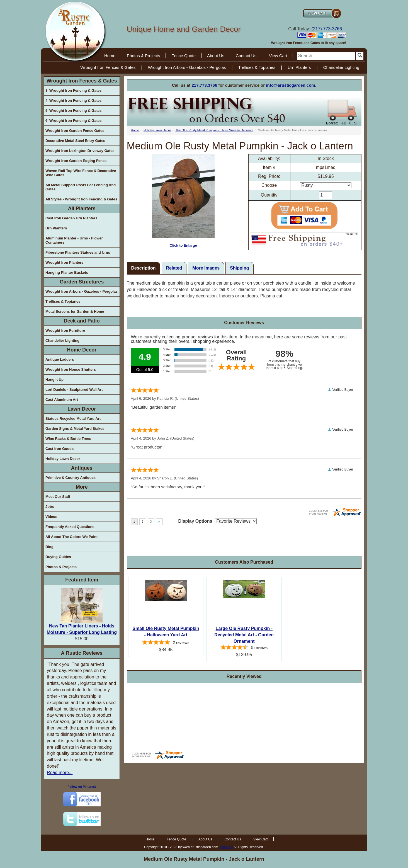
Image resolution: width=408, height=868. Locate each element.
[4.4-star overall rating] (244, 648)
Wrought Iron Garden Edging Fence (76, 161)
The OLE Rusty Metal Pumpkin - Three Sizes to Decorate (214, 130)
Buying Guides (58, 557)
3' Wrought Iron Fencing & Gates (73, 90)
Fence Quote (184, 56)
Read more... (60, 773)
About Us (216, 56)
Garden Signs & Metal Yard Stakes (75, 429)
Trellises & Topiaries (257, 67)
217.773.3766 (205, 85)
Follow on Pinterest (82, 787)
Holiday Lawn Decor (63, 459)
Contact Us (246, 56)
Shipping (239, 268)
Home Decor (82, 350)
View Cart (278, 56)
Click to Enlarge (183, 201)
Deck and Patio (82, 321)
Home (110, 56)
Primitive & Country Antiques (71, 478)
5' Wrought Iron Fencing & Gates (73, 111)
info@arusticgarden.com (290, 85)
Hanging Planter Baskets (67, 272)
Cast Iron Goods (59, 449)
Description (144, 268)
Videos (51, 517)
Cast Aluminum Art (62, 400)
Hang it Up (54, 380)
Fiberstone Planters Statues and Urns (78, 252)
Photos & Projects (143, 56)
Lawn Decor (82, 409)
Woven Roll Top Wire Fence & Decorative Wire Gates (81, 173)
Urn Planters (299, 67)
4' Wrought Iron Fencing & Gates (73, 100)
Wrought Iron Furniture (65, 330)
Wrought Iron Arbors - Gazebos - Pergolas (187, 67)
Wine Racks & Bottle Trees (68, 439)
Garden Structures (82, 282)
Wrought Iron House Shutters (71, 369)
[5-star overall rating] (166, 643)
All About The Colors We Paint (71, 537)
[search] (326, 56)
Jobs (50, 507)
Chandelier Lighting (341, 67)
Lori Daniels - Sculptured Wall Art (74, 390)
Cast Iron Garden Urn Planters (71, 218)
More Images (206, 268)
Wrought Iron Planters (64, 262)
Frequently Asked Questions (70, 527)
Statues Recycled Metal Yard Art (73, 419)
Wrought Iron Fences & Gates (108, 67)
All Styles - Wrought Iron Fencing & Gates (81, 199)
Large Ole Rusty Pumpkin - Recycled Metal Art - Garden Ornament (244, 635)
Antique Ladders (60, 359)
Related (174, 268)
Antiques (82, 468)
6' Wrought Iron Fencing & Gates (73, 121)
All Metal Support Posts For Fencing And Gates (81, 187)
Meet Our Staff (58, 497)
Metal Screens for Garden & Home (75, 311)
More (82, 487)
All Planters (82, 208)
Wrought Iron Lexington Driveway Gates (80, 151)
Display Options (195, 521)
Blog (49, 547)
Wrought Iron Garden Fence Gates (75, 131)
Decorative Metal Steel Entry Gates (75, 141)
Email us (226, 847)
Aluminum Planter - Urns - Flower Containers (74, 240)
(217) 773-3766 (327, 29)
